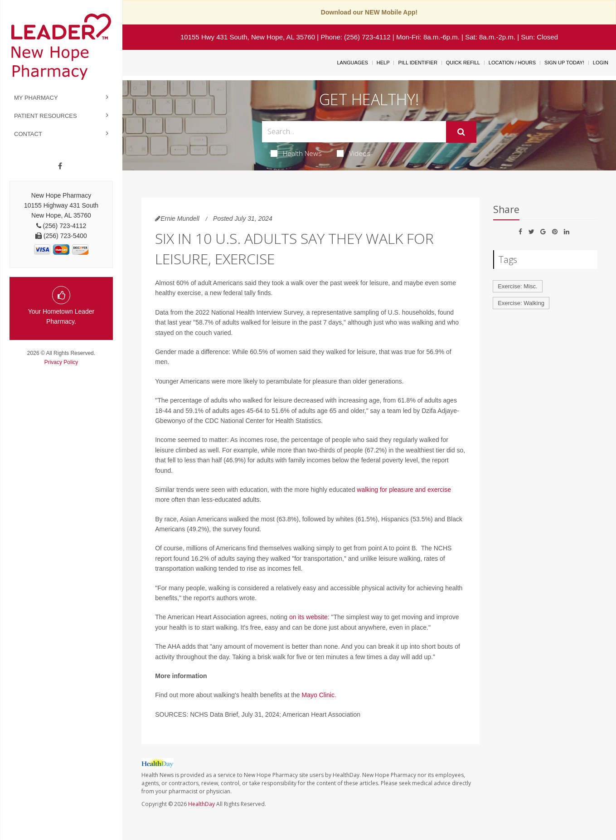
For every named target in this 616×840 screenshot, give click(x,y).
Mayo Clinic (318, 695)
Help (383, 63)
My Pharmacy (36, 98)
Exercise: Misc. (517, 286)
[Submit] (461, 132)
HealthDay (201, 804)
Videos (354, 153)
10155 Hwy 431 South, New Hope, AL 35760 (248, 37)
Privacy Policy (61, 362)
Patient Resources (46, 116)
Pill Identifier (417, 63)
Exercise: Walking (521, 303)
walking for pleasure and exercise (404, 490)
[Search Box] (354, 132)
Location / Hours (512, 63)
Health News (296, 153)
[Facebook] (60, 166)
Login (601, 63)
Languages (352, 63)
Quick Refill (463, 63)
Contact (28, 134)
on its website (308, 617)
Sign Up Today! (564, 63)
